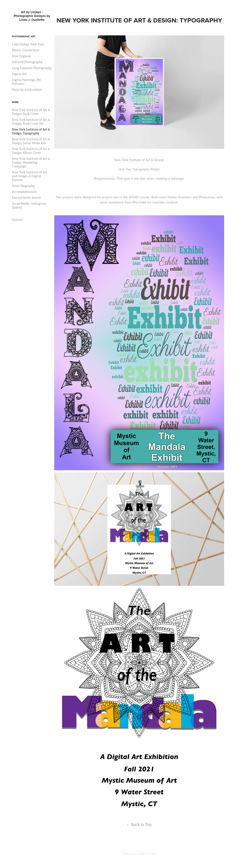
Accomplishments (24, 192)
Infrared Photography (27, 62)
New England (21, 56)
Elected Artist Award (26, 198)
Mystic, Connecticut (26, 50)
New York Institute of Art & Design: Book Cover (31, 112)
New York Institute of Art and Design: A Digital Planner (30, 176)
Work (15, 102)
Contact (18, 220)
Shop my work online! (27, 90)
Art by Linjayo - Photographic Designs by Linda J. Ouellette (32, 16)
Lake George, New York (28, 44)
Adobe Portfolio (146, 854)
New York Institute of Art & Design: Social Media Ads (31, 141)
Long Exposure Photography (32, 68)
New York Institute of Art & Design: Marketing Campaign (31, 163)
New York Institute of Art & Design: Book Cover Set (31, 122)
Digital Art (19, 74)
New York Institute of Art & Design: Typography (31, 131)
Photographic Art (24, 36)
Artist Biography (23, 186)
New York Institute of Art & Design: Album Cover (31, 151)
